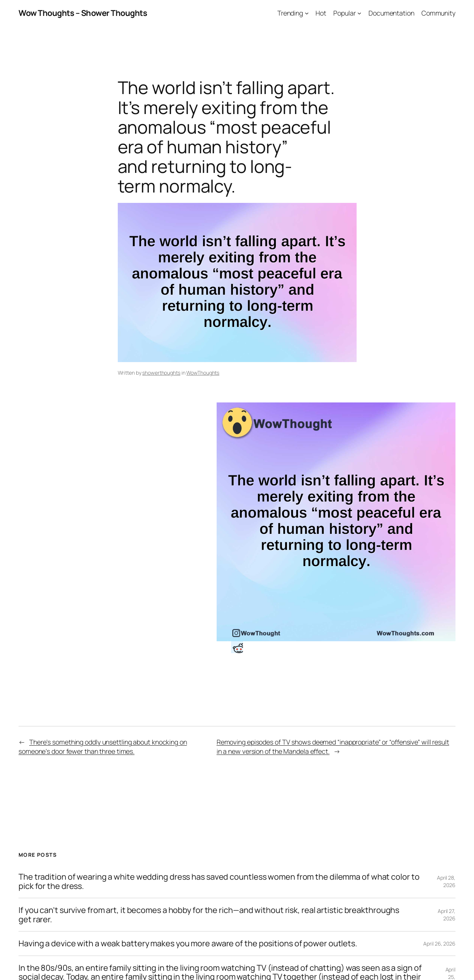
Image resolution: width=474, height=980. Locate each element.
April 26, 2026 (439, 944)
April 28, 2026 (446, 881)
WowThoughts (203, 373)
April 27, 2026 (447, 915)
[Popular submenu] (359, 13)
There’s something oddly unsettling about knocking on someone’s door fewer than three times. (103, 747)
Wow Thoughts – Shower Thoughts (83, 13)
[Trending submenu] (307, 13)
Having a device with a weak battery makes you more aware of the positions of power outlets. (188, 943)
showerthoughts (161, 373)
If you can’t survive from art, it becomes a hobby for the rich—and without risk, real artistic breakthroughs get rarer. (209, 915)
